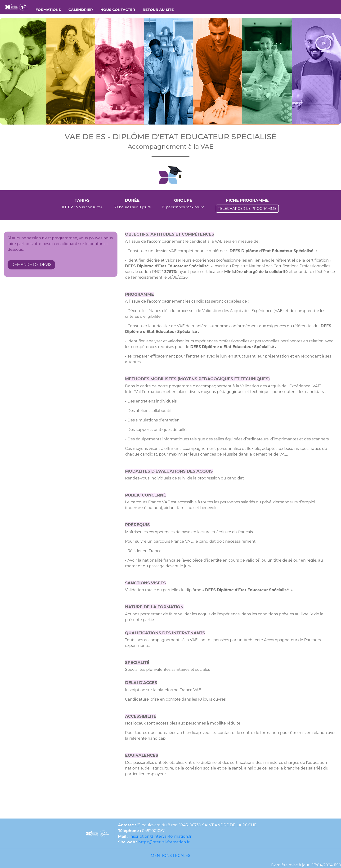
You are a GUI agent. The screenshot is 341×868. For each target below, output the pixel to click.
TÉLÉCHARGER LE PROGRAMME (247, 208)
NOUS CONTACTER (118, 10)
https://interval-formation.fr (164, 842)
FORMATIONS (48, 10)
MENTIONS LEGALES (170, 856)
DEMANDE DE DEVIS (31, 265)
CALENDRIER (81, 10)
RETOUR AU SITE (158, 10)
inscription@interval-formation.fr (161, 836)
